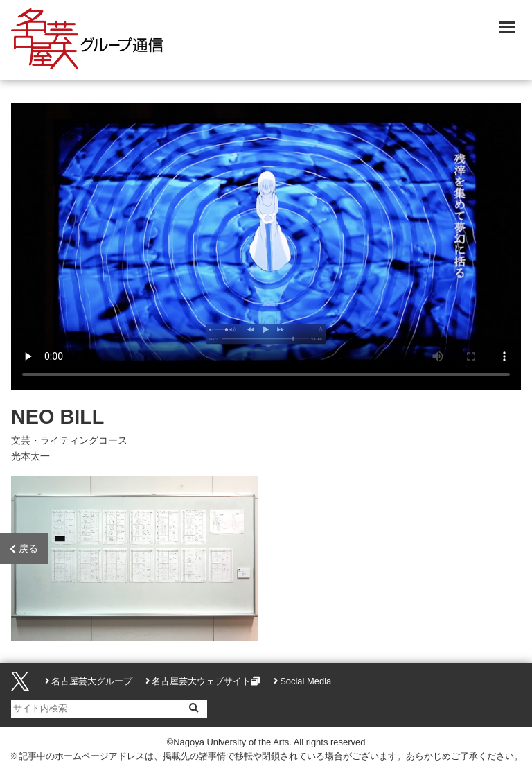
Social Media (305, 681)
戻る (24, 549)
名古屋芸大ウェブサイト (201, 681)
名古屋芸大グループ (92, 681)
